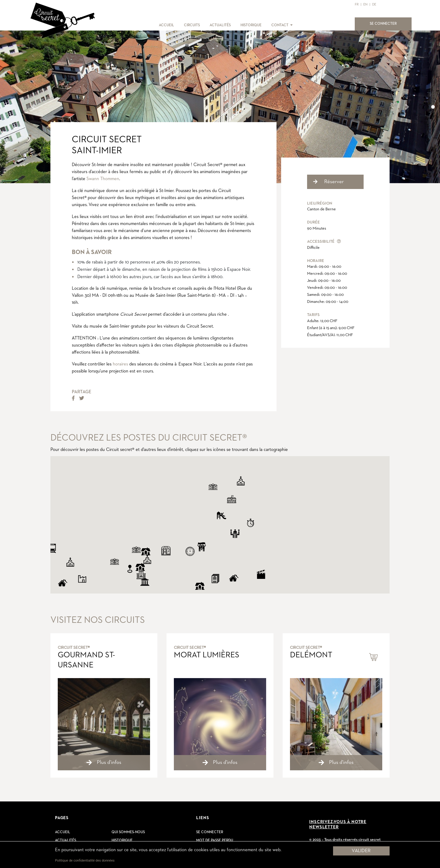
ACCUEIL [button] (167, 25)
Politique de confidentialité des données (85, 861)
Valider (361, 851)
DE (374, 4)
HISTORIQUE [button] (251, 25)
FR (357, 4)
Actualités (66, 841)
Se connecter (210, 832)
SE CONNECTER (387, 23)
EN (365, 4)
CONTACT (280, 25)
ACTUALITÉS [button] (220, 25)
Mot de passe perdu (215, 841)
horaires (120, 364)
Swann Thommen (103, 179)
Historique (122, 841)
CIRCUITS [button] (192, 25)
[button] (291, 25)
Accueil (63, 832)
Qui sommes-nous (128, 832)
